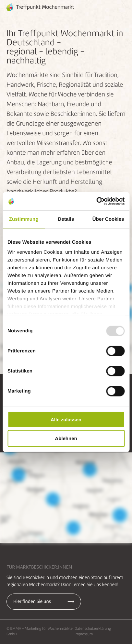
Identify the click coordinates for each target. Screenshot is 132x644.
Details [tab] (66, 219)
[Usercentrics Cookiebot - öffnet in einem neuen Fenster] (96, 201)
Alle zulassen (66, 419)
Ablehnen (66, 438)
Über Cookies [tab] (108, 219)
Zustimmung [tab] (24, 219)
